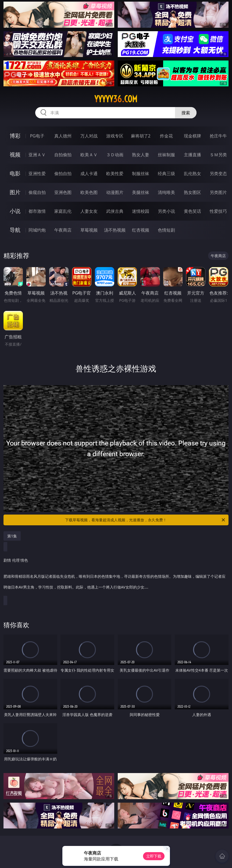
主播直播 (192, 155)
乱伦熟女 (192, 173)
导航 (15, 230)
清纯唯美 (166, 192)
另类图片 (218, 192)
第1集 (12, 536)
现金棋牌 (192, 136)
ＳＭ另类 (218, 155)
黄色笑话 (192, 211)
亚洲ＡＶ (37, 155)
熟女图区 (192, 192)
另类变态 (218, 173)
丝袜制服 (166, 155)
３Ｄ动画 (115, 155)
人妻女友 (89, 211)
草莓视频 (89, 230)
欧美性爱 (115, 173)
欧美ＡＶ (89, 155)
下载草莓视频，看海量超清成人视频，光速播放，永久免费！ (145, 520)
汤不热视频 (115, 230)
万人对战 (89, 136)
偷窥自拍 (37, 192)
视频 (15, 155)
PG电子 (37, 136)
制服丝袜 (141, 173)
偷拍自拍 (63, 173)
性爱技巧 (218, 211)
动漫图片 (115, 192)
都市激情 (37, 211)
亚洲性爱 (37, 173)
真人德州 (63, 136)
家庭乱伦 (63, 211)
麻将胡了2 (141, 136)
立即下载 (154, 856)
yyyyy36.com (116, 99)
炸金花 (166, 136)
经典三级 (166, 173)
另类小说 (166, 211)
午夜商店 (63, 230)
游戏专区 (115, 136)
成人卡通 (89, 173)
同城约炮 (37, 230)
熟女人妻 (141, 155)
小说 (15, 211)
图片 (15, 192)
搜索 (186, 113)
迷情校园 (141, 211)
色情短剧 (166, 230)
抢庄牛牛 (218, 136)
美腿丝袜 (141, 192)
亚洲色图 (63, 192)
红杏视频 (141, 230)
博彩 (15, 136)
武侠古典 (115, 211)
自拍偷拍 (63, 155)
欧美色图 (89, 192)
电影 (15, 173)
